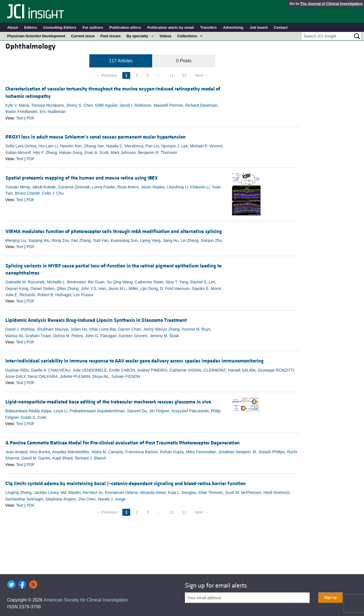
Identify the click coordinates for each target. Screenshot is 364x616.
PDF (30, 118)
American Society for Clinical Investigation (86, 600)
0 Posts (184, 61)
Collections (187, 36)
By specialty (137, 36)
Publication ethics (125, 27)
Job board (259, 27)
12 (185, 75)
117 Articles (121, 61)
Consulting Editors (60, 27)
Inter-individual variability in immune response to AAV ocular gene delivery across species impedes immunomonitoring (135, 361)
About (13, 27)
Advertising (233, 27)
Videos (166, 36)
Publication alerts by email (171, 27)
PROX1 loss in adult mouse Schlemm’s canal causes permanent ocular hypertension (96, 137)
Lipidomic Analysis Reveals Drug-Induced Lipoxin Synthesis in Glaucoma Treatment (96, 320)
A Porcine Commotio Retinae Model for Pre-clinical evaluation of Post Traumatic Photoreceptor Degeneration (123, 443)
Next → (202, 75)
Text (20, 118)
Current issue (83, 36)
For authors (93, 27)
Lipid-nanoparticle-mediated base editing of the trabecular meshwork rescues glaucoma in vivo (108, 402)
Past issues (111, 36)
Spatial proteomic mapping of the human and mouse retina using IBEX (82, 178)
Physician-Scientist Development (36, 36)
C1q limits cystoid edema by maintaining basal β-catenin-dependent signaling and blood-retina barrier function (126, 484)
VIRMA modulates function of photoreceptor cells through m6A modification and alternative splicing (114, 231)
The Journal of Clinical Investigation (331, 4)
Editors (31, 27)
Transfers (209, 27)
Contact (281, 27)
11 (172, 75)
